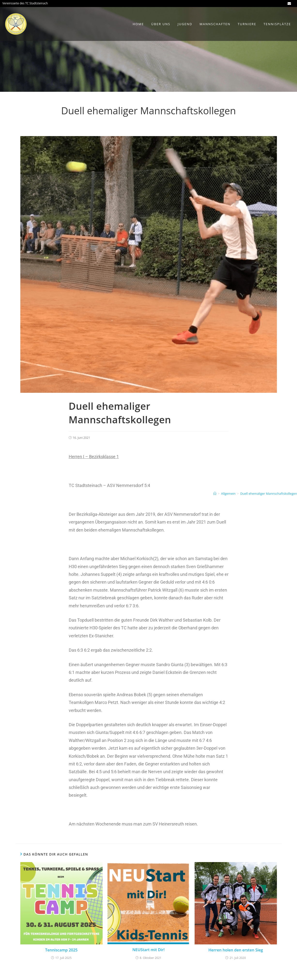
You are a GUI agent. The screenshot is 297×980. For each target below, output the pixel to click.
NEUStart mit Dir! (148, 950)
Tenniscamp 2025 (61, 950)
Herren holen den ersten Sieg (236, 950)
